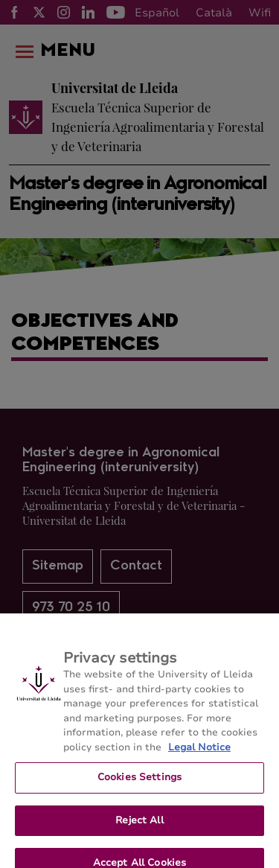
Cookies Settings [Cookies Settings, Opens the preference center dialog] (139, 783)
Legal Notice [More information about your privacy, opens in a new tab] (199, 753)
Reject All (139, 826)
